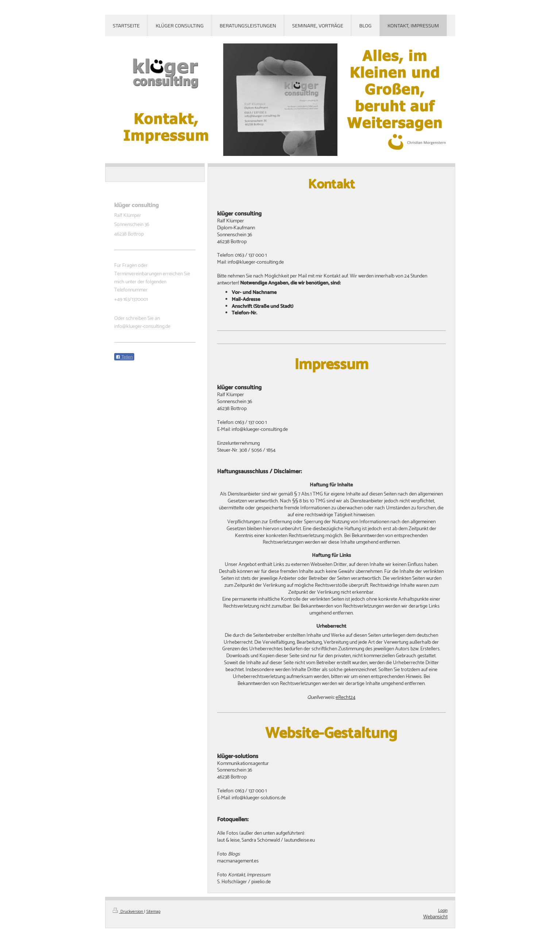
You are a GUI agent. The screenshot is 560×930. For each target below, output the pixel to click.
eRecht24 (345, 698)
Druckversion (128, 912)
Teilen (124, 357)
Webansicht (435, 917)
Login (443, 911)
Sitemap (153, 912)
